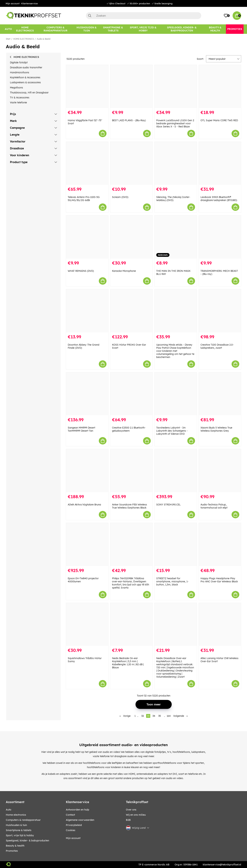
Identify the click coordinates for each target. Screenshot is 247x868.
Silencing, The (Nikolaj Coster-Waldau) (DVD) (173, 199)
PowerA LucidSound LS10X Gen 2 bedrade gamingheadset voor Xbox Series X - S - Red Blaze (175, 123)
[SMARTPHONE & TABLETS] (113, 29)
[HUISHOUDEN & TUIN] (87, 29)
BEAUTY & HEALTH (15, 846)
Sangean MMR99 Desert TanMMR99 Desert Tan (81, 429)
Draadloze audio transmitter (26, 67)
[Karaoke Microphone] (131, 237)
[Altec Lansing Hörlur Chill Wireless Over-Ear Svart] (220, 624)
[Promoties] (235, 29)
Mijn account (13, 3)
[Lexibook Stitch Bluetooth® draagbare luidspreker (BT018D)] (220, 163)
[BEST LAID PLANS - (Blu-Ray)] (131, 86)
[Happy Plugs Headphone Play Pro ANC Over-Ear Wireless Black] (220, 544)
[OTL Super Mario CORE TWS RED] (220, 86)
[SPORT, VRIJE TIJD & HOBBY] (143, 29)
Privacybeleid (74, 825)
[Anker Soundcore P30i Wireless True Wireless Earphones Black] (131, 471)
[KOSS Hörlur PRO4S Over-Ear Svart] (131, 311)
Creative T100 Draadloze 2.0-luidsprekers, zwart (217, 346)
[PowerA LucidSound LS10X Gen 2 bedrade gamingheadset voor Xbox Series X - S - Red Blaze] (176, 86)
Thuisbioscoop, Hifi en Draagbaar (29, 93)
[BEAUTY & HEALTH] (215, 29)
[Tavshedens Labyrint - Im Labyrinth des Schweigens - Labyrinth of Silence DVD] (176, 394)
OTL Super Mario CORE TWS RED (219, 120)
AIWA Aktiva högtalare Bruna (84, 505)
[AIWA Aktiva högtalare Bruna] (87, 471)
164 (169, 716)
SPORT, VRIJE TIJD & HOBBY (20, 835)
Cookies (71, 830)
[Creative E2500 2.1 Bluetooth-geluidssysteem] (131, 394)
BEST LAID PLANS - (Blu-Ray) (129, 120)
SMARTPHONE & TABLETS (19, 830)
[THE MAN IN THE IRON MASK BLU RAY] (176, 237)
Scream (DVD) (120, 197)
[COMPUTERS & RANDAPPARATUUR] (55, 29)
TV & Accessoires (20, 98)
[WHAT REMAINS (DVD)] (87, 237)
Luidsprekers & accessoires (25, 82)
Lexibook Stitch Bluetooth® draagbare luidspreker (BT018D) (219, 199)
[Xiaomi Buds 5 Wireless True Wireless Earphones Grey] (220, 394)
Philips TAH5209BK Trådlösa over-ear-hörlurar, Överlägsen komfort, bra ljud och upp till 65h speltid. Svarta (131, 583)
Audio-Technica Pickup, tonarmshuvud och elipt (214, 506)
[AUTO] (8, 29)
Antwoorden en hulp (78, 810)
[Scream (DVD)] (131, 163)
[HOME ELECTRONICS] (25, 29)
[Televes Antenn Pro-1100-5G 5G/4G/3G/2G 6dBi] (87, 163)
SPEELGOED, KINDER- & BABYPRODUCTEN (27, 841)
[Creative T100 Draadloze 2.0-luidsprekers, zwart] (220, 311)
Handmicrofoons (20, 72)
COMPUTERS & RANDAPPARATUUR (23, 820)
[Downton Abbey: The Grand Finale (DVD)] (87, 311)
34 (154, 716)
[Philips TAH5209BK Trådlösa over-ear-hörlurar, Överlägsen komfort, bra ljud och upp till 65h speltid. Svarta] (131, 544)
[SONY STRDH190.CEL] (176, 471)
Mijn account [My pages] (73, 838)
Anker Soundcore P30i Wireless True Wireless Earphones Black (130, 506)
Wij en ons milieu (136, 815)
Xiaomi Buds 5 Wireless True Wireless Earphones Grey (216, 429)
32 (143, 716)
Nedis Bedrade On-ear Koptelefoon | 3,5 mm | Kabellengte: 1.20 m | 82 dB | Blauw (128, 663)
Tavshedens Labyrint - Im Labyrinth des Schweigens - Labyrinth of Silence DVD (172, 431)
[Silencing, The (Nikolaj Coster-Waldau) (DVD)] (176, 163)
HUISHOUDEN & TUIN (16, 825)
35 (160, 716)
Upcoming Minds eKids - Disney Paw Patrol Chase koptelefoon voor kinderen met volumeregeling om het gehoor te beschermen (175, 351)
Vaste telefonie (18, 102)
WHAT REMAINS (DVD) (81, 271)
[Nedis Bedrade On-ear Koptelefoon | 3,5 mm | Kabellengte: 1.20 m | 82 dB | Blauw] (131, 624)
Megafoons (16, 88)
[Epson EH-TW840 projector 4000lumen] (87, 544)
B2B (128, 820)
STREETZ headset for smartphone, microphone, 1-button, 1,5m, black (172, 581)
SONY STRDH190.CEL (168, 505)
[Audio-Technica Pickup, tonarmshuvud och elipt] (220, 471)
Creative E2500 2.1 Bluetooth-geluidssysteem (129, 429)
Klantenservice (30, 3)
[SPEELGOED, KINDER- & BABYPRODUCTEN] (182, 29)
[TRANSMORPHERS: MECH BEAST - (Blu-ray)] (220, 237)
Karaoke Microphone (124, 271)
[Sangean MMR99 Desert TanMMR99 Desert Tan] (87, 394)
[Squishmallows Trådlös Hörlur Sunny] (87, 624)
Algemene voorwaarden (80, 820)
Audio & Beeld (43, 39)
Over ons (131, 810)
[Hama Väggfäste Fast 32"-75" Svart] (87, 86)
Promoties (12, 851)
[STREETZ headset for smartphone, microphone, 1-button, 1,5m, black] (176, 544)
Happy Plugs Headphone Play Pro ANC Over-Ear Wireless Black (219, 580)
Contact (70, 815)
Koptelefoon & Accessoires (25, 77)
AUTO (9, 810)
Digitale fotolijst (19, 62)
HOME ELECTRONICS (23, 39)
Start (8, 39)
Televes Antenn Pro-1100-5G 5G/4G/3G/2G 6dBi (84, 199)
